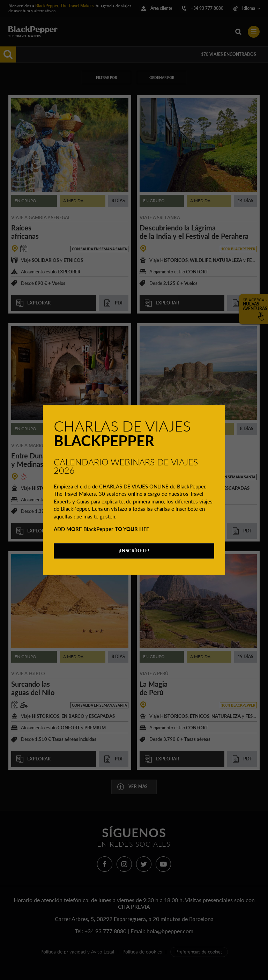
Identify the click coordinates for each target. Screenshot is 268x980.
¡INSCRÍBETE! (134, 551)
